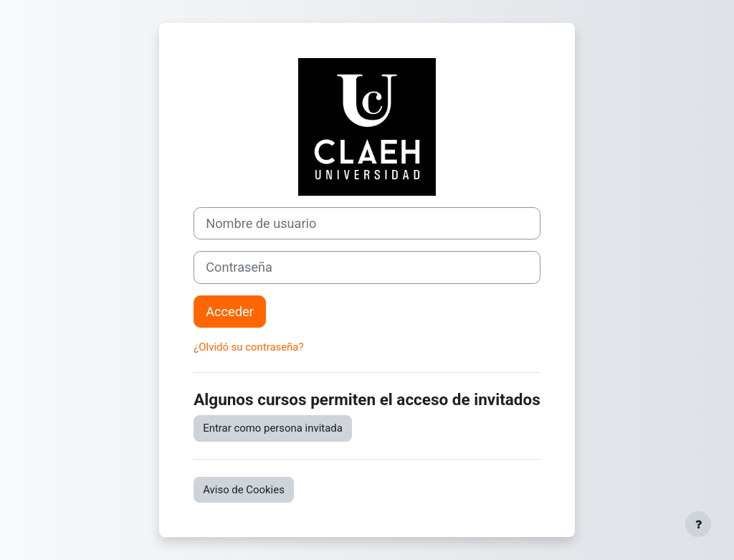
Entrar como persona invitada (273, 428)
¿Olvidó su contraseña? (248, 347)
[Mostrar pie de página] (698, 524)
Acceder (230, 312)
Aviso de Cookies (244, 490)
